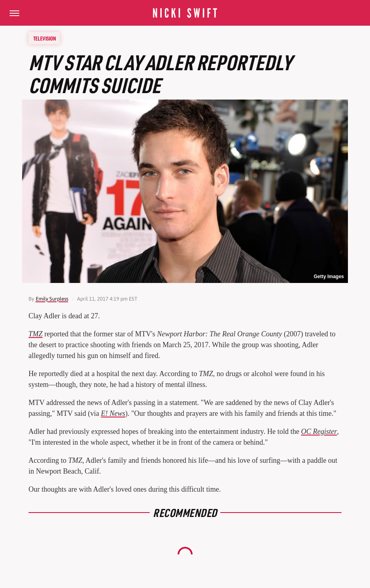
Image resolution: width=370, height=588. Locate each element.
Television (45, 38)
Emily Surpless (52, 299)
